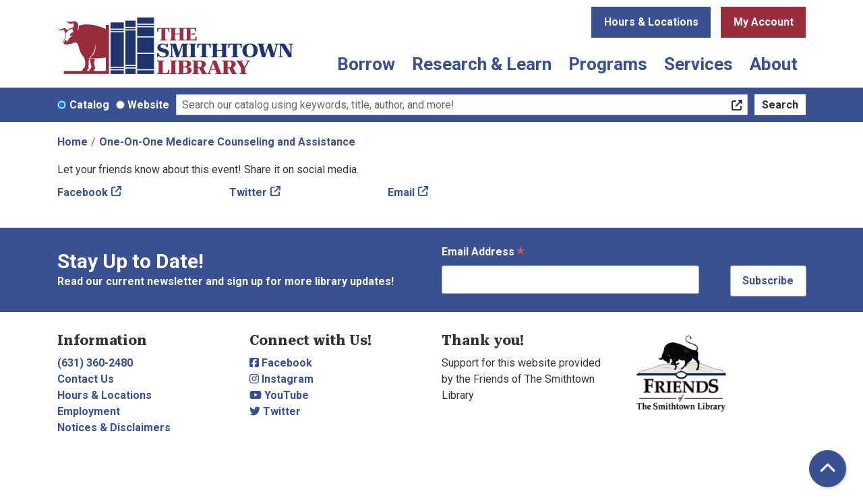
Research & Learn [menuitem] (482, 64)
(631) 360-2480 (95, 363)
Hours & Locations (651, 22)
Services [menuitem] (698, 64)
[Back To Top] (828, 469)
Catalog (89, 105)
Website (148, 105)
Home (72, 142)
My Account (764, 22)
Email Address (483, 253)
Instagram (281, 379)
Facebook (83, 192)
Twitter (248, 192)
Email (401, 192)
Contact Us (86, 379)
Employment (89, 411)
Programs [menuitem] (608, 64)
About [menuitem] (774, 64)
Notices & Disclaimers (114, 428)
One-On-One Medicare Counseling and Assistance (227, 142)
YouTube (279, 395)
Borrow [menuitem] (366, 64)
